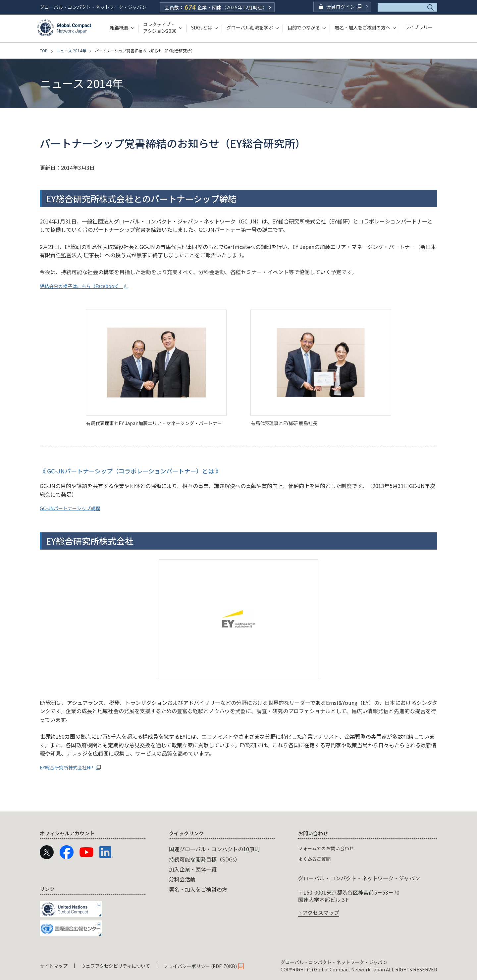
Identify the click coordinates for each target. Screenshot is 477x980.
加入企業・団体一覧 (193, 869)
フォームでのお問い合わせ (330, 848)
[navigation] (238, 882)
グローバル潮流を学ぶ (250, 27)
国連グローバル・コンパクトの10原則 (214, 849)
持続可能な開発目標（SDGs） (205, 859)
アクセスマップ (321, 913)
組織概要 (119, 27)
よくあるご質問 (317, 858)
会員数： (216, 7)
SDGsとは (202, 27)
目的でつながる (304, 27)
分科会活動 (182, 879)
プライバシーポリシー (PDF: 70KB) (200, 966)
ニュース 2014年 (71, 50)
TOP (44, 50)
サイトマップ (54, 966)
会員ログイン (344, 7)
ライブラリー (419, 27)
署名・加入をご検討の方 (198, 889)
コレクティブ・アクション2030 (160, 27)
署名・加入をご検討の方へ (362, 27)
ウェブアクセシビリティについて (116, 966)
